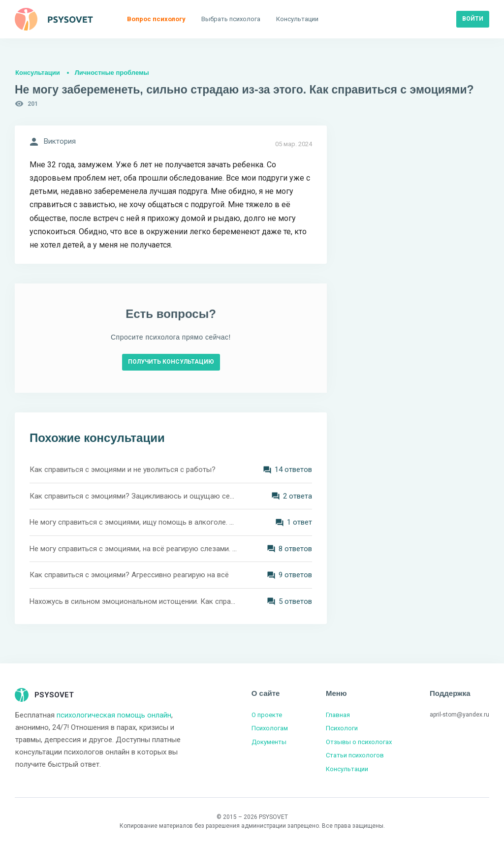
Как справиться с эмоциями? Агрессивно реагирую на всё (129, 575)
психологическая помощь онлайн (114, 715)
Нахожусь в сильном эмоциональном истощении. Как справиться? (134, 601)
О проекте (267, 715)
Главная (338, 715)
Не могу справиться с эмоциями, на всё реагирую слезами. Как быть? (134, 549)
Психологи (342, 728)
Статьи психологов (355, 755)
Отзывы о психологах (359, 742)
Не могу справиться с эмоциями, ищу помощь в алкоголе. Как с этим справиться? (134, 522)
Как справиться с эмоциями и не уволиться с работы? (123, 469)
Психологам (270, 728)
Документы (269, 742)
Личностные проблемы (112, 73)
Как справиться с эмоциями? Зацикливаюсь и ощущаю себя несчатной (134, 496)
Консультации (38, 73)
